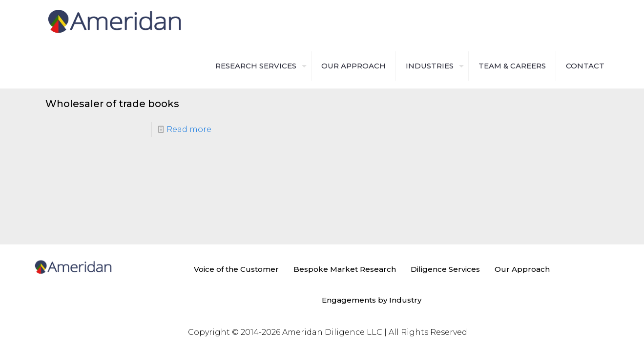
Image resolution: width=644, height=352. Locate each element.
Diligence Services (445, 269)
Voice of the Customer (236, 269)
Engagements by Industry (372, 300)
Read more (189, 129)
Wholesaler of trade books (112, 104)
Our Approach (522, 269)
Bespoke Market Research (345, 269)
